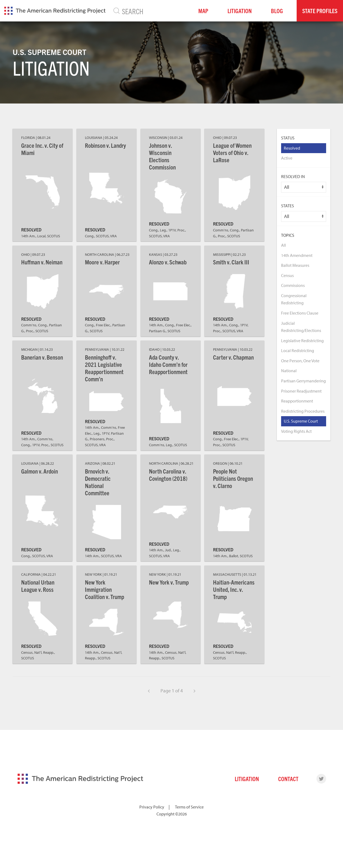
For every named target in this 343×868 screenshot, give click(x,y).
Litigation (240, 11)
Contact (288, 779)
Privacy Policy (152, 807)
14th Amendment (297, 255)
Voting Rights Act (296, 431)
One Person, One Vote (300, 361)
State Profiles (320, 11)
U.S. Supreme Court (301, 421)
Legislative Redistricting (302, 341)
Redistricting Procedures (303, 411)
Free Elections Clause (300, 313)
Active (287, 158)
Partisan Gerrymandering (303, 381)
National (289, 371)
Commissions (293, 285)
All (284, 245)
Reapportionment (297, 401)
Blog (277, 11)
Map (203, 11)
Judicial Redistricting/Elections (301, 327)
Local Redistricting (298, 350)
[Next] (194, 691)
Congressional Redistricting (294, 299)
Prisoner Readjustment (301, 391)
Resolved (292, 148)
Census (287, 275)
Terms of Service (189, 807)
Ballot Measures (295, 265)
